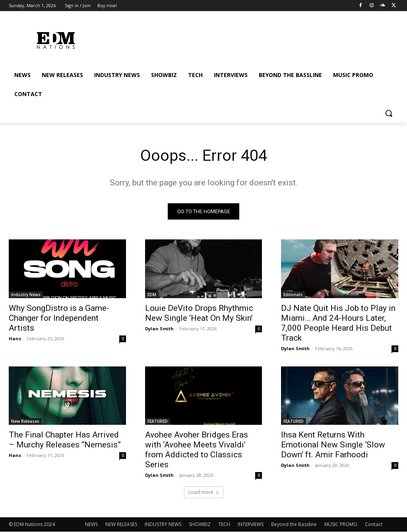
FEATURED (158, 421)
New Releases (25, 421)
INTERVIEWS (251, 525)
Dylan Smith (159, 328)
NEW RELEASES (121, 525)
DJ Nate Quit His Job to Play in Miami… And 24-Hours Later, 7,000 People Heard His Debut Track (338, 323)
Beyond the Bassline (294, 525)
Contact (374, 525)
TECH (224, 525)
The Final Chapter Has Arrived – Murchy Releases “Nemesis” (65, 440)
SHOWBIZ (200, 525)
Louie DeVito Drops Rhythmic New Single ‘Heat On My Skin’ (199, 313)
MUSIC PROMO (341, 525)
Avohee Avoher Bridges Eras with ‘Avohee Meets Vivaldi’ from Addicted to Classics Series (197, 450)
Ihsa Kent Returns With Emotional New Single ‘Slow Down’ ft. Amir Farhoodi (333, 445)
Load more (204, 492)
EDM (152, 294)
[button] (389, 113)
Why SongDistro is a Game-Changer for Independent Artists (59, 318)
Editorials (293, 294)
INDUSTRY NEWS (163, 525)
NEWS (91, 525)
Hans (15, 338)
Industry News (26, 294)
